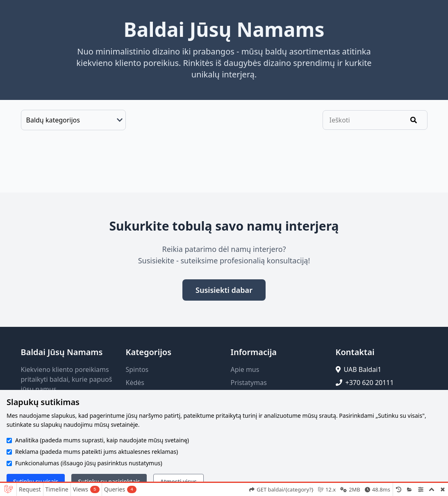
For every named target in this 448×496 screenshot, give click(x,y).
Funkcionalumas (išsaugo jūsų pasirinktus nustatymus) (89, 463)
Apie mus (245, 369)
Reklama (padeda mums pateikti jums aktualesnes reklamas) (97, 452)
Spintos (137, 369)
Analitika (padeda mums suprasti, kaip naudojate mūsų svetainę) (102, 440)
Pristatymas (249, 383)
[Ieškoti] (414, 120)
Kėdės (135, 383)
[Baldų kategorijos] (73, 120)
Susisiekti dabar (224, 290)
